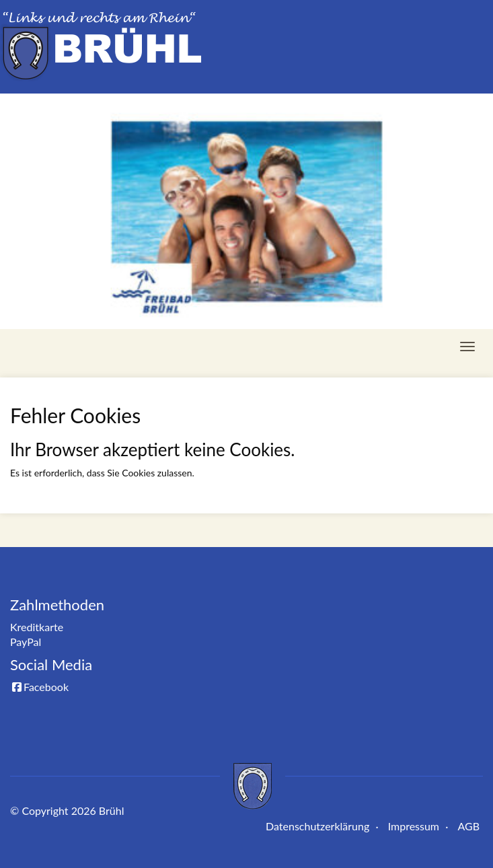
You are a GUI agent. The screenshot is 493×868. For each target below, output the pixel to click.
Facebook (39, 687)
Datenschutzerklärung (317, 826)
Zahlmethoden (57, 605)
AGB (468, 826)
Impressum (414, 826)
